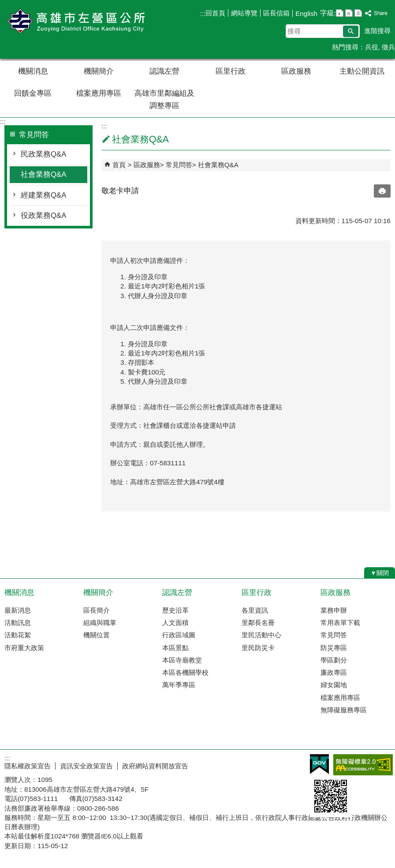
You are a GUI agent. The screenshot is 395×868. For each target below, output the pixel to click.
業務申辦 (334, 610)
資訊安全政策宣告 (86, 766)
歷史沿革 (175, 610)
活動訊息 (18, 623)
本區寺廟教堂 (182, 660)
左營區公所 (75, 21)
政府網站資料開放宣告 (155, 766)
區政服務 (296, 71)
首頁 (119, 165)
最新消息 (18, 610)
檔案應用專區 (99, 93)
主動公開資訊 (362, 71)
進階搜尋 (377, 31)
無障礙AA (363, 765)
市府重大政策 (24, 648)
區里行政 (231, 71)
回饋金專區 (33, 93)
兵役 (372, 47)
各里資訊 (255, 610)
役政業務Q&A (43, 215)
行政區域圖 (179, 635)
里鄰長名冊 (258, 623)
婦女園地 (334, 685)
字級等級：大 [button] (358, 13)
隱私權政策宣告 (28, 766)
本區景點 (175, 648)
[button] (351, 31)
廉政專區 (334, 672)
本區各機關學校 (185, 672)
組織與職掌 (100, 623)
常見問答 (179, 165)
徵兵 (388, 47)
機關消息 (33, 71)
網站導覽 (244, 13)
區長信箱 (276, 13)
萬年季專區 (179, 685)
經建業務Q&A (43, 195)
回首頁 (215, 13)
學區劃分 (334, 660)
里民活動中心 (261, 635)
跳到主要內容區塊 (5, 5)
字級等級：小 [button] (340, 13)
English (306, 13)
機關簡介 (99, 71)
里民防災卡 (258, 648)
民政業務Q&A (43, 154)
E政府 (319, 764)
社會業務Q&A (43, 174)
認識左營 (164, 71)
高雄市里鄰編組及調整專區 (164, 99)
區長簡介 (97, 610)
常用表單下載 (340, 623)
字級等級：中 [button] (349, 13)
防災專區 (334, 648)
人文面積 (175, 623)
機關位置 (97, 635)
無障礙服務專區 (344, 710)
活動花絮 (18, 635)
